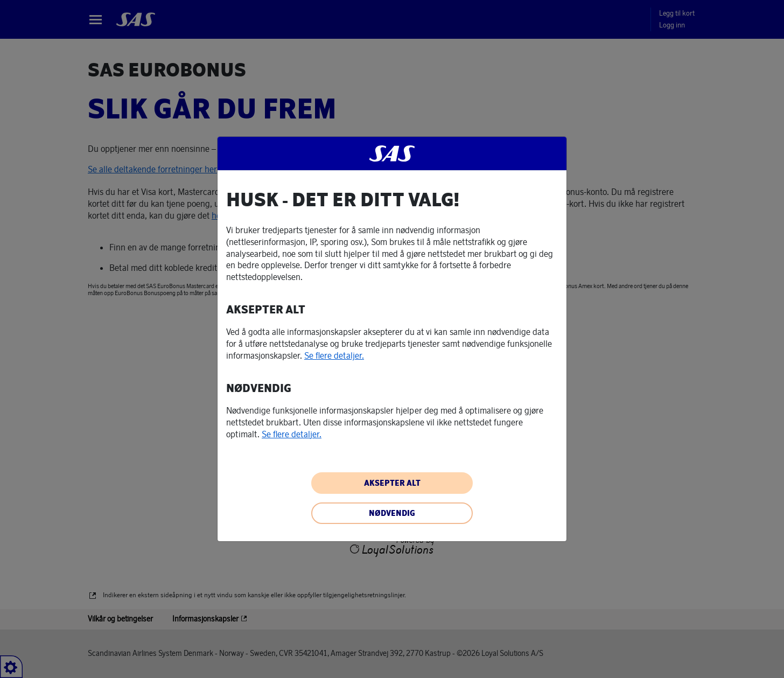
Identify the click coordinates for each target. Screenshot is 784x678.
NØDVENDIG (392, 513)
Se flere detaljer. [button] (334, 355)
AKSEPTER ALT (392, 483)
